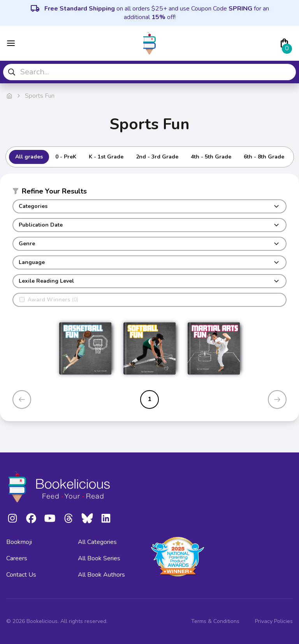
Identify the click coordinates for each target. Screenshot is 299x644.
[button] (149, 193)
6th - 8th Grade (264, 157)
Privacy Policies (274, 621)
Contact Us (21, 575)
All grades (29, 157)
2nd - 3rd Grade (157, 157)
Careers (17, 558)
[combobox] (149, 72)
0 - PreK (66, 157)
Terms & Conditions (215, 621)
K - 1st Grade (106, 157)
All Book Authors (101, 575)
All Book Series (99, 558)
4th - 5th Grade (211, 157)
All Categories (97, 542)
